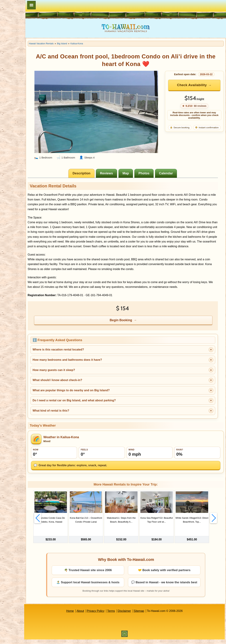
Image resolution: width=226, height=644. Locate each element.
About (91, 615)
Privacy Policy (107, 615)
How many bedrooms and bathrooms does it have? (90, 364)
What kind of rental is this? (73, 414)
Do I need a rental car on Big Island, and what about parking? (96, 404)
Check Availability (195, 85)
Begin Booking (132, 324)
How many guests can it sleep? (76, 374)
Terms (122, 615)
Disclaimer (136, 615)
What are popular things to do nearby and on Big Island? (93, 394)
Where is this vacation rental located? (81, 353)
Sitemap (150, 615)
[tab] (93, 168)
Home (81, 615)
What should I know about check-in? (80, 384)
